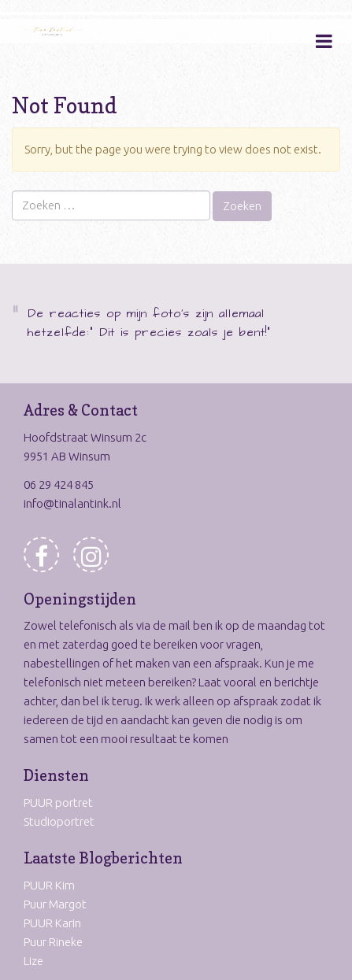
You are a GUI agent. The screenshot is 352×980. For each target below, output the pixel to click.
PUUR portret (58, 802)
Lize (33, 961)
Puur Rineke (53, 942)
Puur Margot (55, 904)
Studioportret (59, 821)
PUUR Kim (49, 885)
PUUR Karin (52, 923)
